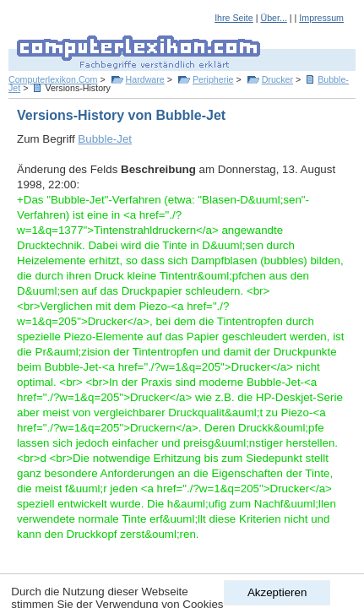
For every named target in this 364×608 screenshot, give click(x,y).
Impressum (321, 18)
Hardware (145, 79)
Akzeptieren (277, 592)
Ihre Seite (234, 18)
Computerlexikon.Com (53, 79)
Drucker (277, 79)
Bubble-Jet (105, 139)
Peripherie (213, 79)
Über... (273, 18)
